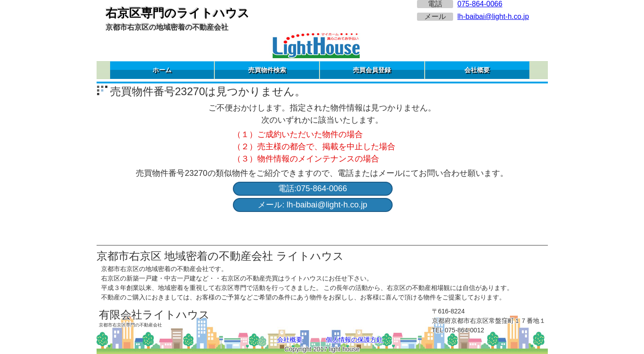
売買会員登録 (372, 70)
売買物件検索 (267, 70)
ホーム (162, 70)
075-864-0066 (480, 4)
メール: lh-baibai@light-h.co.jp (312, 205)
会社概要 (477, 70)
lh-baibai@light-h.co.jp (493, 16)
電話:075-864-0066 (313, 188)
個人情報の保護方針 (354, 340)
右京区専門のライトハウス (178, 13)
